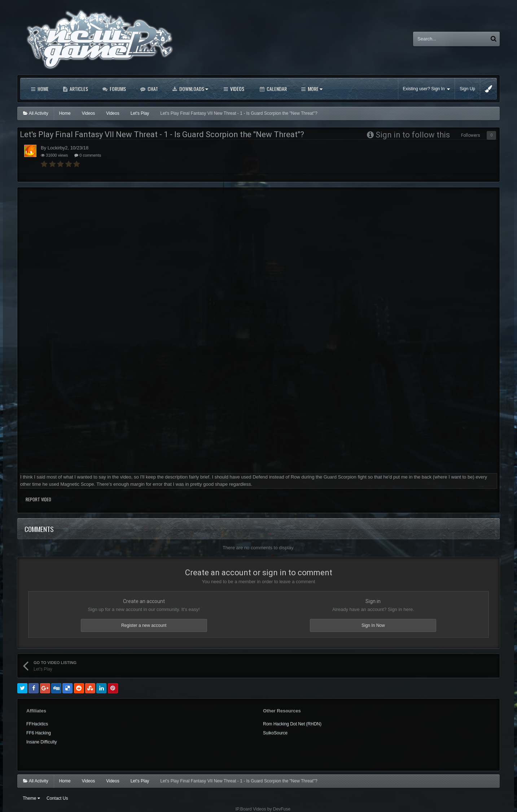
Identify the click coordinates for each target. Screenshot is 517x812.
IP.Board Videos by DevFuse (263, 809)
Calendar (276, 89)
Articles (78, 89)
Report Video (38, 499)
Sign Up (467, 89)
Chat (152, 89)
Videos (237, 89)
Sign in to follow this (413, 135)
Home (43, 89)
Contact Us (57, 798)
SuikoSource (275, 733)
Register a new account (144, 625)
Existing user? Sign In (427, 89)
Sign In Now (373, 625)
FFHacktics (37, 724)
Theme (31, 798)
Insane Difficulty (42, 742)
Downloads (193, 89)
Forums (117, 89)
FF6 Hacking (39, 733)
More (315, 89)
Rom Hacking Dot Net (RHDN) (292, 724)
